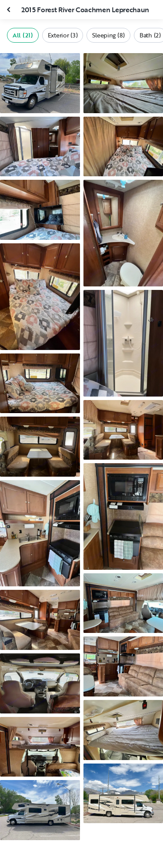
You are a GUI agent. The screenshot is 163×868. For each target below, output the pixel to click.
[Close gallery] (10, 10)
